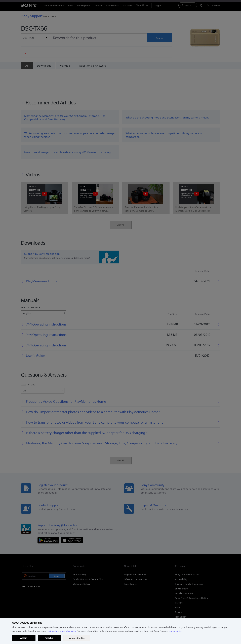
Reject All (49, 638)
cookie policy (175, 631)
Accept (24, 638)
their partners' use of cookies (61, 631)
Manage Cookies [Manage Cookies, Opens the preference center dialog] (77, 638)
